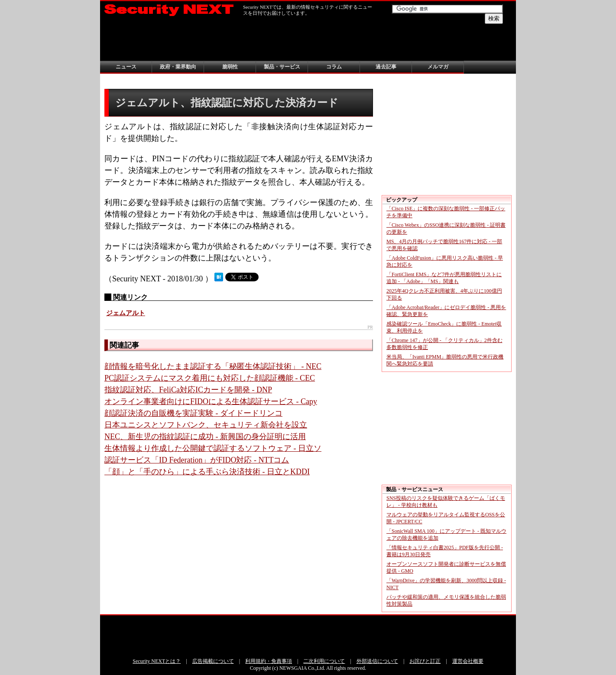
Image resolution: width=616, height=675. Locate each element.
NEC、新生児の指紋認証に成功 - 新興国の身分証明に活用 (205, 437)
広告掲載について (213, 661)
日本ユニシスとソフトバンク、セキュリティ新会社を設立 (206, 425)
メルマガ (438, 67)
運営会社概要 (468, 661)
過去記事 (386, 67)
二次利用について (324, 661)
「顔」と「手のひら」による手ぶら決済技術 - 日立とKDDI (207, 472)
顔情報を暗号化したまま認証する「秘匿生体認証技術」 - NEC (213, 366)
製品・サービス (282, 67)
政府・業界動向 (178, 67)
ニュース (126, 67)
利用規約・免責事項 (269, 661)
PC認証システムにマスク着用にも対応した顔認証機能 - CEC (210, 378)
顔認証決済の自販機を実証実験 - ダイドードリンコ (193, 413)
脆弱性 (230, 67)
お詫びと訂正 (425, 661)
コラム (334, 67)
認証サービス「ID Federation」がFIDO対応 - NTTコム (197, 460)
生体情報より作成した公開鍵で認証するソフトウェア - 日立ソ (213, 448)
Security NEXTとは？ (157, 661)
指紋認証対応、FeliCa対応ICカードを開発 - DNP (188, 390)
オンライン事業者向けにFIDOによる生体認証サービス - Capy (211, 401)
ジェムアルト (126, 313)
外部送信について (377, 661)
